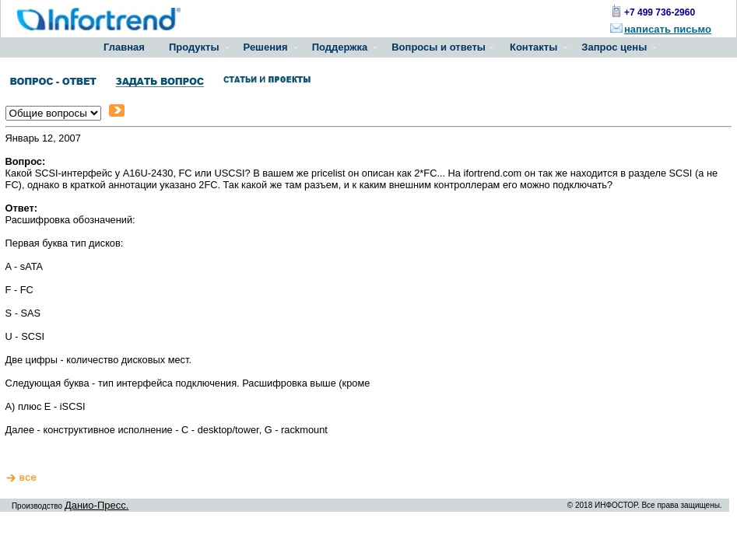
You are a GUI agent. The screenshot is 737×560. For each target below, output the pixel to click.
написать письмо (668, 29)
